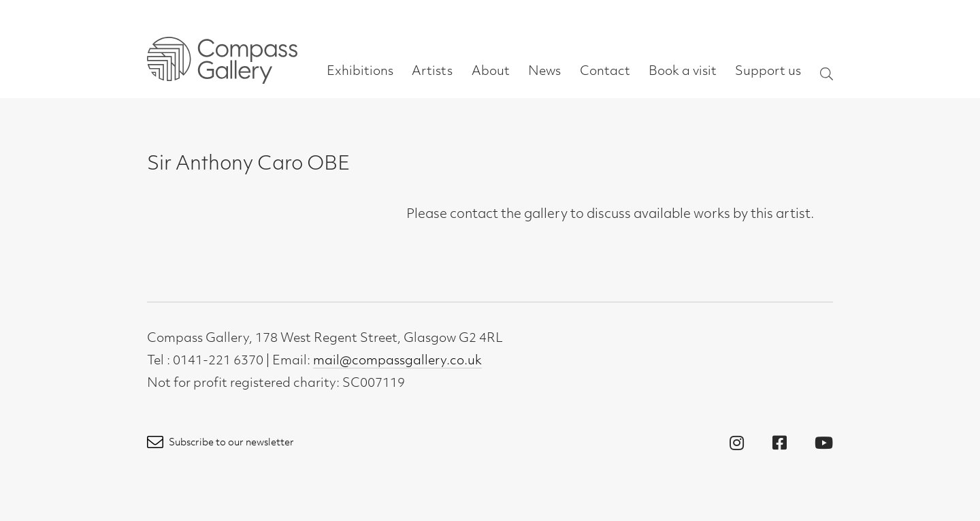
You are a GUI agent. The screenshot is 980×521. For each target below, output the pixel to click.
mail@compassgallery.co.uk (397, 361)
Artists (432, 72)
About (491, 72)
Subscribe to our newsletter (220, 443)
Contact (605, 72)
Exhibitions (360, 72)
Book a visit (683, 72)
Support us (768, 72)
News (544, 72)
